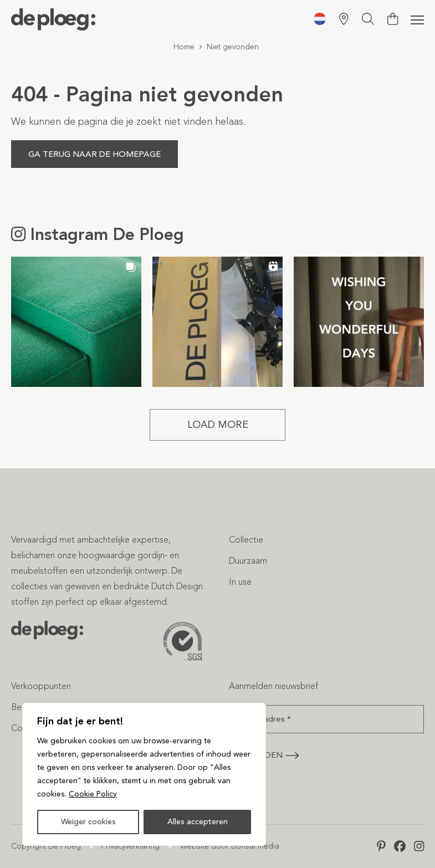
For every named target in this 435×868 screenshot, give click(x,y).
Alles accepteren (198, 822)
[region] (144, 774)
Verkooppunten (41, 686)
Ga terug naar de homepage (94, 154)
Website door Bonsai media (230, 846)
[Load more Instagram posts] (217, 425)
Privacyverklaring (130, 846)
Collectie (246, 540)
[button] (76, 322)
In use (240, 582)
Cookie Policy (93, 794)
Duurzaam (248, 561)
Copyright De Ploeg (46, 846)
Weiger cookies (88, 822)
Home (184, 47)
